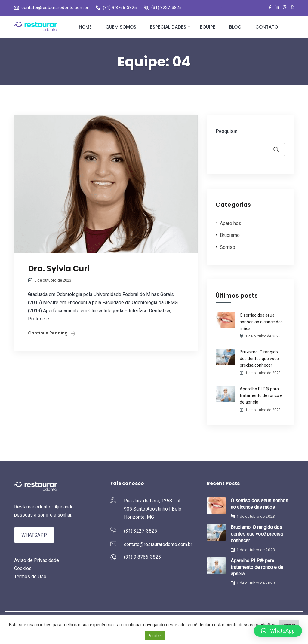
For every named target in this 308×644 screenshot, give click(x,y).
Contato (267, 27)
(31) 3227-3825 (166, 8)
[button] (278, 631)
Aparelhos (231, 223)
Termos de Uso (30, 577)
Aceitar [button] (155, 636)
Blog (235, 27)
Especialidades (168, 27)
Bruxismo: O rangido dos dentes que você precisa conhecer (259, 359)
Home (85, 27)
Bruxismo (230, 235)
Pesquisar (226, 131)
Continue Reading (48, 333)
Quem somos (121, 27)
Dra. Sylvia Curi (59, 269)
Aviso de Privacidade (37, 560)
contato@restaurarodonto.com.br (55, 8)
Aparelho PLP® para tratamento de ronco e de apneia (261, 395)
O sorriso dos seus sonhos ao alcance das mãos (261, 322)
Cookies (23, 568)
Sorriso (228, 247)
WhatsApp (34, 535)
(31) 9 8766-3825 (120, 8)
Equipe (208, 27)
